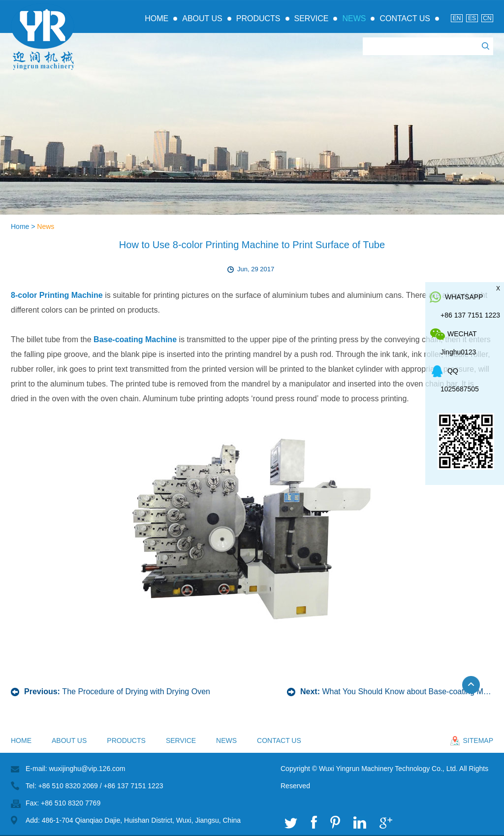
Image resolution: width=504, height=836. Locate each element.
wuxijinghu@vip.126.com (87, 769)
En (457, 18)
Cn (487, 18)
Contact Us (405, 18)
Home (157, 18)
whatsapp (464, 297)
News (354, 18)
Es (472, 18)
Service (312, 18)
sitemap (478, 740)
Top (476, 690)
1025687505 (460, 389)
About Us (202, 18)
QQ (453, 371)
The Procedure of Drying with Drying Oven (136, 691)
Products (258, 18)
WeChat (462, 334)
